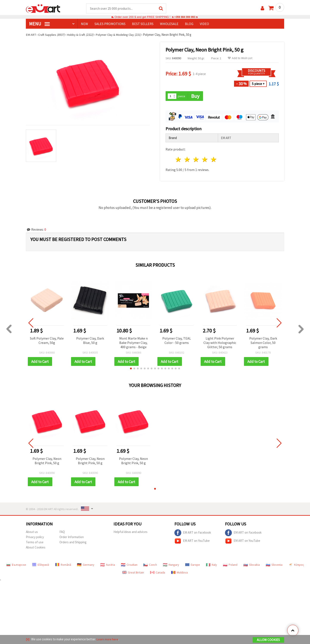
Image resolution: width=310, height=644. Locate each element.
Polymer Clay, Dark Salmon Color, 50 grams (263, 343)
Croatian (129, 565)
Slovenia (274, 565)
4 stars (205, 160)
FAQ (62, 532)
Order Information (72, 538)
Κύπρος (296, 565)
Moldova (179, 573)
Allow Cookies (268, 640)
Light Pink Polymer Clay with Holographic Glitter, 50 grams (220, 343)
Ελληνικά (41, 565)
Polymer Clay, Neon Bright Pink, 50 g (47, 461)
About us (32, 532)
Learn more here (108, 639)
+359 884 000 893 (185, 17)
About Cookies (36, 548)
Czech (150, 565)
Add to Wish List (240, 58)
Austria (108, 565)
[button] (131, 369)
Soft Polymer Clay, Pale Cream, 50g (47, 341)
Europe (193, 565)
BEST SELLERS (143, 24)
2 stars (187, 160)
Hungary (171, 565)
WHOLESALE (169, 24)
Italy (212, 565)
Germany (86, 565)
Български (16, 565)
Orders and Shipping (73, 543)
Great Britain (133, 573)
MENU (39, 24)
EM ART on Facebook (193, 533)
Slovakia (252, 565)
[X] (28, 639)
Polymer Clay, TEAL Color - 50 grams (177, 341)
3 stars (196, 160)
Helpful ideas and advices (130, 532)
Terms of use (35, 543)
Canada (158, 573)
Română (63, 565)
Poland (230, 565)
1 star (179, 160)
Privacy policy (35, 538)
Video (204, 24)
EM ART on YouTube (192, 542)
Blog (189, 24)
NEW (84, 24)
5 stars (214, 160)
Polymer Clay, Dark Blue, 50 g (90, 341)
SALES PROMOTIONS (110, 24)
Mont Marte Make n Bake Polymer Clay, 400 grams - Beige (133, 343)
